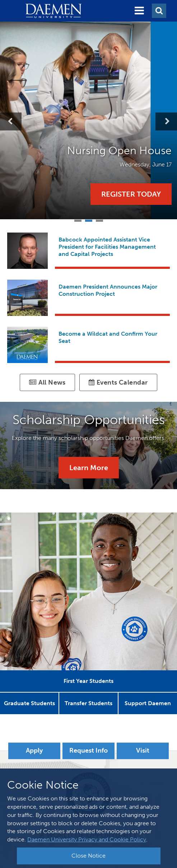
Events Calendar (118, 382)
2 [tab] (89, 220)
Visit (143, 750)
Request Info (88, 750)
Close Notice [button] (88, 856)
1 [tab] (78, 220)
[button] (139, 11)
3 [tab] (99, 220)
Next (166, 121)
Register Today (131, 194)
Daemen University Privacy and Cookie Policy (87, 839)
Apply (34, 750)
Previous (11, 121)
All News (47, 382)
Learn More (89, 468)
